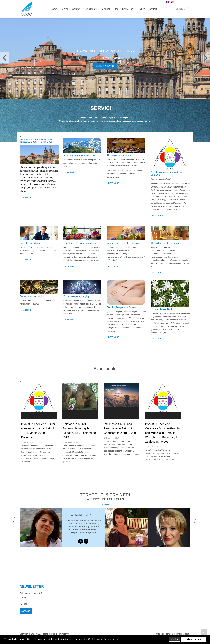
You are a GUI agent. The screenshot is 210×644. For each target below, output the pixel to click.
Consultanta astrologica (32, 296)
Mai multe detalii (105, 66)
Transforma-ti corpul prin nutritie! (80, 243)
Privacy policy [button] (111, 639)
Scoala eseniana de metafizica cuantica (167, 174)
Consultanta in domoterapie (165, 243)
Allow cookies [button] (194, 639)
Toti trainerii (105, 504)
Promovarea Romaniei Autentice (80, 156)
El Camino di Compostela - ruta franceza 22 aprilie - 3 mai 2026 (36, 141)
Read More (26, 197)
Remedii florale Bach (162, 309)
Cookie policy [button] (95, 639)
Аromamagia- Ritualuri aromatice (124, 243)
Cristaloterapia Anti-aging (76, 296)
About (186, 634)
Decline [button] (175, 639)
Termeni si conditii (174, 634)
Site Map (160, 634)
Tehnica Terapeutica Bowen (121, 307)
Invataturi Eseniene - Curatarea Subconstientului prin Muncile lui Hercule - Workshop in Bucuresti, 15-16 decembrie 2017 (163, 433)
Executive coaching (30, 243)
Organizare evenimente (119, 155)
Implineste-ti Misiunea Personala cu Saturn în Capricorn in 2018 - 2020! (120, 428)
